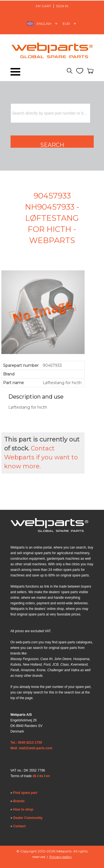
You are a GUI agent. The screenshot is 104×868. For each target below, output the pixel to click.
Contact (20, 826)
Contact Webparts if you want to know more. (41, 457)
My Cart (43, 6)
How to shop (23, 809)
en (48, 776)
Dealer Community (28, 818)
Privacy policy (61, 857)
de (41, 776)
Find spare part (25, 793)
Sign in (62, 6)
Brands (19, 801)
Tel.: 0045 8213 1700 (26, 743)
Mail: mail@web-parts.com (31, 748)
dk (35, 776)
